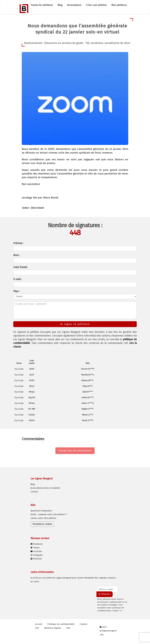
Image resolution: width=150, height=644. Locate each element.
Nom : (17, 255)
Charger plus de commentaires (75, 451)
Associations (74, 5)
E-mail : (18, 279)
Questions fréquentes (41, 511)
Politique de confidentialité (61, 624)
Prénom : (18, 243)
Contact (34, 492)
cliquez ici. (118, 611)
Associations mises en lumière (45, 488)
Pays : (17, 291)
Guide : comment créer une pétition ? (49, 514)
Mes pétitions (119, 5)
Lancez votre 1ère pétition (43, 518)
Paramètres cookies (42, 524)
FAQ (68, 628)
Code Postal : (21, 267)
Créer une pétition (96, 5)
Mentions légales (53, 628)
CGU (37, 628)
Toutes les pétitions (42, 5)
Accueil (39, 624)
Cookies (84, 624)
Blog (60, 5)
